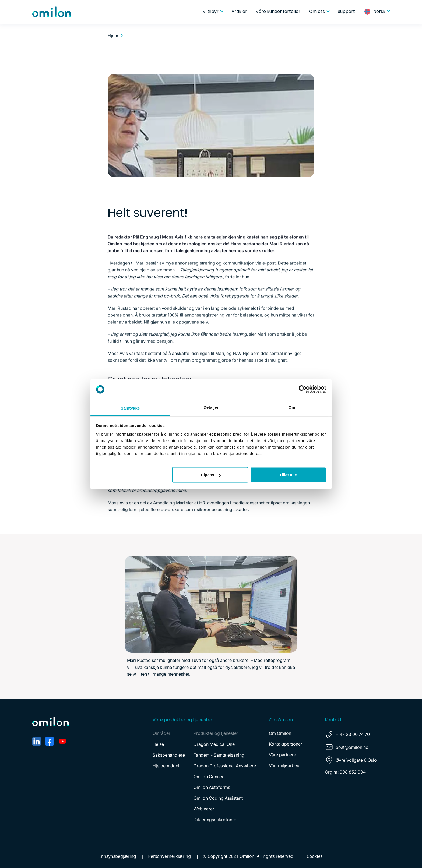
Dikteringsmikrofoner (215, 820)
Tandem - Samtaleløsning (219, 755)
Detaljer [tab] (211, 407)
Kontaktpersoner (286, 744)
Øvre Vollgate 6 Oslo (356, 760)
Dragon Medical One (214, 744)
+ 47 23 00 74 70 (353, 734)
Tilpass (210, 475)
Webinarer (204, 809)
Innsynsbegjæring (118, 856)
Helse (158, 744)
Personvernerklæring (169, 856)
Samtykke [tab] (130, 408)
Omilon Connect (210, 777)
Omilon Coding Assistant (218, 798)
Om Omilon (280, 733)
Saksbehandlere (169, 755)
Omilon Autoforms (212, 787)
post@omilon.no (352, 747)
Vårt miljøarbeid (285, 765)
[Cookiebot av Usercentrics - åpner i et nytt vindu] (303, 389)
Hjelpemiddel (166, 766)
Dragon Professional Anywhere (225, 766)
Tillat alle (288, 475)
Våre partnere (282, 755)
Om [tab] (292, 407)
